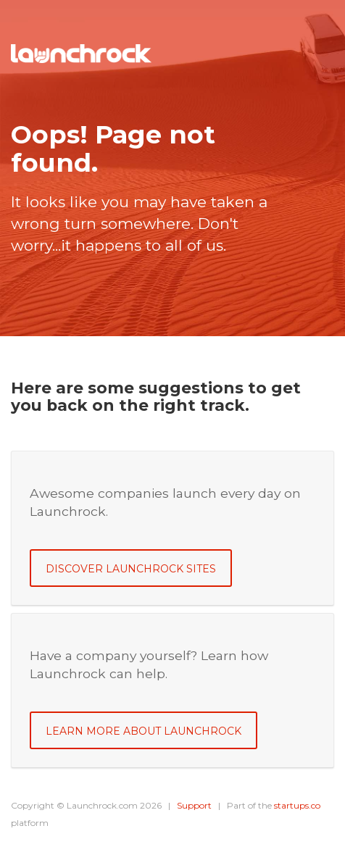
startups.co (297, 805)
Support (194, 805)
